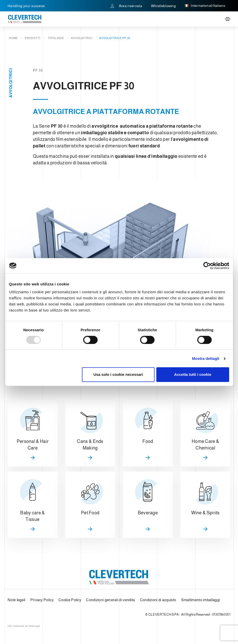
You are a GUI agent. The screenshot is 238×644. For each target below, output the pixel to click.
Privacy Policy (42, 600)
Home (13, 38)
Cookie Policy (70, 600)
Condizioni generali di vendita (110, 600)
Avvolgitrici (82, 38)
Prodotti (33, 38)
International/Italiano (205, 6)
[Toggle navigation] (228, 19)
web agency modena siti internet (24, 626)
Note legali (16, 600)
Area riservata (126, 6)
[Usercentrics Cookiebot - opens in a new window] (207, 266)
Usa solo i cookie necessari (118, 374)
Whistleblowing (163, 6)
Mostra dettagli (206, 358)
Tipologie (56, 38)
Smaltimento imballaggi (201, 600)
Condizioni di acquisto (158, 600)
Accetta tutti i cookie (193, 374)
